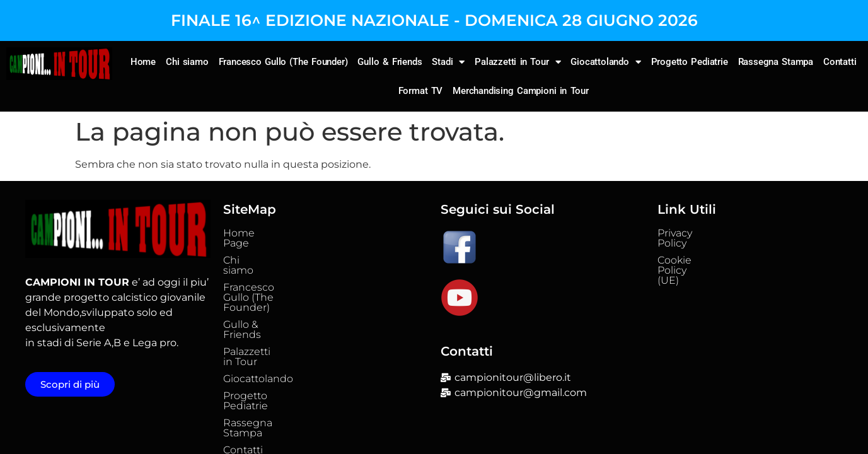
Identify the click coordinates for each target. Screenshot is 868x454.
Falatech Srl (570, 431)
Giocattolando (605, 62)
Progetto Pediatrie (690, 62)
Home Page (253, 233)
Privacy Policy (691, 233)
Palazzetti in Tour (518, 62)
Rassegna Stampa (776, 62)
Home (143, 62)
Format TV (421, 91)
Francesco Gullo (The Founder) (283, 62)
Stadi (448, 62)
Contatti (840, 62)
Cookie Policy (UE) (702, 250)
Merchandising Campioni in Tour (521, 91)
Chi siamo (187, 62)
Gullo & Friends (390, 62)
